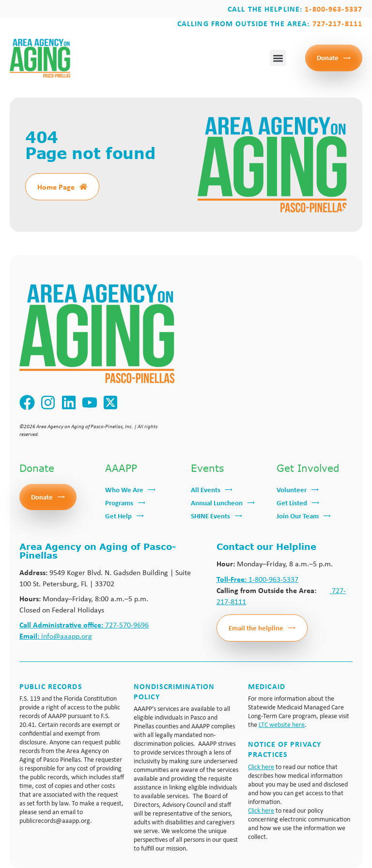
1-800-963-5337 (257, 579)
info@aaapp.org (56, 636)
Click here (261, 767)
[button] (278, 58)
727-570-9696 (84, 625)
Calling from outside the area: (270, 23)
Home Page (56, 187)
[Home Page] (83, 187)
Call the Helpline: (295, 9)
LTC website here (282, 724)
